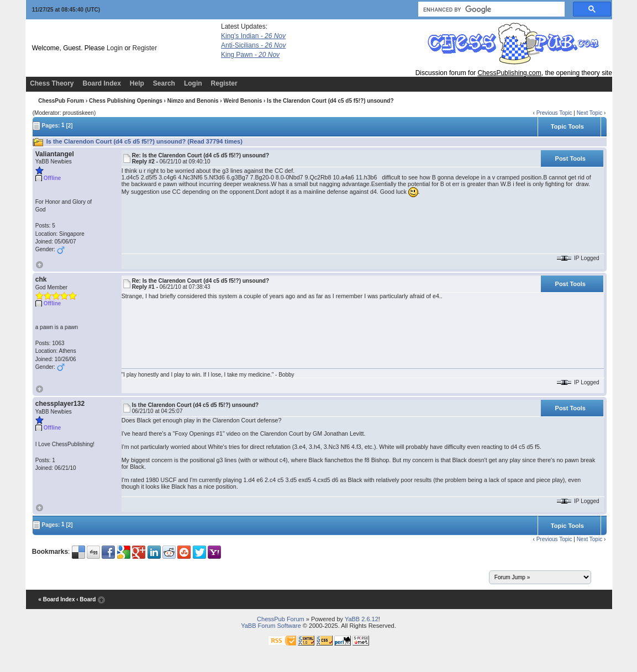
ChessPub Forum (61, 101)
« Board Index (56, 599)
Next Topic (590, 113)
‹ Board (86, 599)
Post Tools (570, 158)
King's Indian (253, 36)
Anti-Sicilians (253, 45)
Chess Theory (52, 83)
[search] (490, 9)
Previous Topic (554, 113)
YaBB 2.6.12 (362, 619)
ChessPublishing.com (509, 73)
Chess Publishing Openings (126, 101)
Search (164, 83)
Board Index (101, 83)
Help (137, 83)
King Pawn (250, 55)
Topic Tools (567, 126)
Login (115, 48)
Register (145, 48)
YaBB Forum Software (271, 626)
